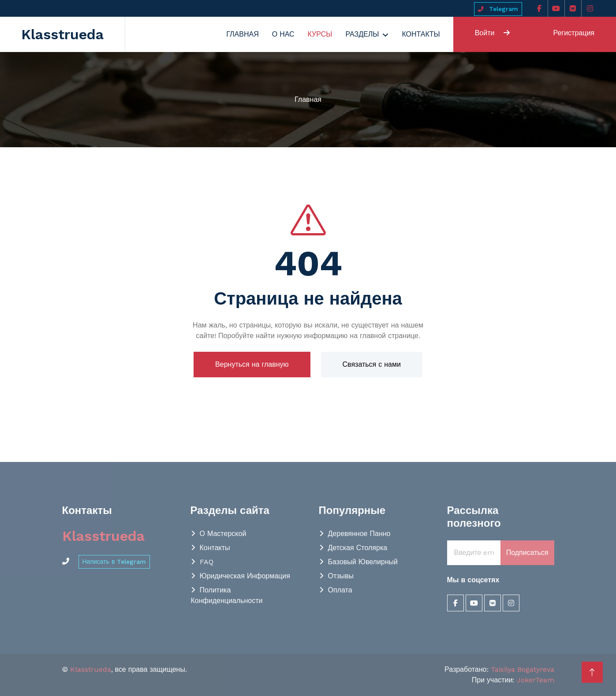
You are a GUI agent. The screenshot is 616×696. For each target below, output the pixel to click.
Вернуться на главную (252, 364)
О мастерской (223, 534)
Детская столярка (358, 548)
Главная (242, 34)
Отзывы (341, 576)
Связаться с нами (372, 364)
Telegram (498, 9)
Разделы (362, 34)
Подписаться (527, 553)
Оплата (340, 590)
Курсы (320, 34)
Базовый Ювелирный (363, 562)
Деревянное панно (359, 534)
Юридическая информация (245, 576)
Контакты (421, 34)
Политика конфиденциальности (227, 595)
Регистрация (574, 33)
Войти (493, 33)
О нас (283, 34)
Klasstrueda (91, 669)
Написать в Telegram (114, 562)
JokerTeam (536, 680)
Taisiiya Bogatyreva (523, 669)
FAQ (207, 562)
